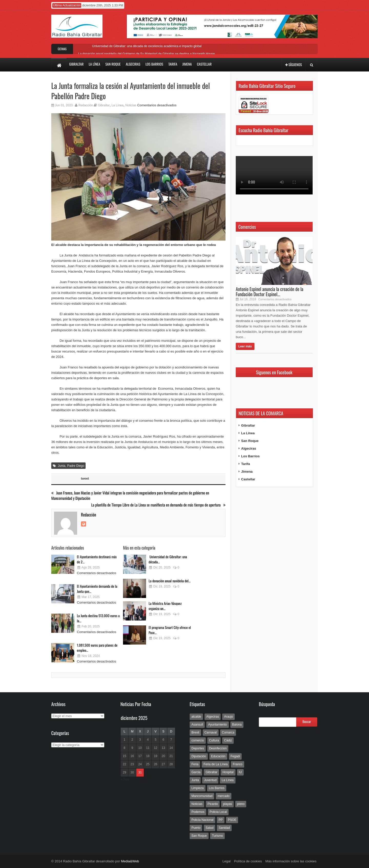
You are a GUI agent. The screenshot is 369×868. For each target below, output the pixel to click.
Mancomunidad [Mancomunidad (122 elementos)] (202, 796)
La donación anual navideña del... (170, 581)
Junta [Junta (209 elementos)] (195, 780)
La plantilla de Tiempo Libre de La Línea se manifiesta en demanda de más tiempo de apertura (158, 505)
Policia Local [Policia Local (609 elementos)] (218, 812)
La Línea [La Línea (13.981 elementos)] (228, 780)
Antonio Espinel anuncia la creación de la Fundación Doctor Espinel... (270, 292)
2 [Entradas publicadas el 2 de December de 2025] (132, 740)
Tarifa (245, 464)
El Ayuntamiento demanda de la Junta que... (97, 589)
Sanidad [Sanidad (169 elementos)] (224, 828)
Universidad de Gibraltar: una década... (168, 559)
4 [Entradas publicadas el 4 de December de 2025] (148, 740)
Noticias (131, 105)
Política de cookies (248, 861)
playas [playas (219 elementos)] (227, 804)
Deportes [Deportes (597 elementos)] (198, 748)
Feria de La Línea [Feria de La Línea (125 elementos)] (216, 764)
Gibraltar (104, 105)
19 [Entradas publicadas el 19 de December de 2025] (155, 756)
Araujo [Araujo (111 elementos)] (228, 717)
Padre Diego (76, 466)
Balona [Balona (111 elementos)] (237, 725)
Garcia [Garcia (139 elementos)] (196, 772)
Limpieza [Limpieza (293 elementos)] (198, 788)
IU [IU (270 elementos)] (240, 772)
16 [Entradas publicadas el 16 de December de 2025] (132, 756)
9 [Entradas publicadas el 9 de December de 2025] (132, 748)
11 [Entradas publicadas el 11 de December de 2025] (148, 748)
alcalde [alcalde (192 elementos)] (196, 717)
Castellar (248, 479)
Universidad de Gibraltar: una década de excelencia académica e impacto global (146, 46)
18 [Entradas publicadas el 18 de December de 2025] (148, 756)
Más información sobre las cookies (291, 861)
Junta (62, 466)
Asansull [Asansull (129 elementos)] (197, 725)
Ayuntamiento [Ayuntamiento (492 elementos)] (217, 725)
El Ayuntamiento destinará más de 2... (97, 559)
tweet (85, 478)
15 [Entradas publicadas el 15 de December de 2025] (124, 756)
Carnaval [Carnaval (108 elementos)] (211, 732)
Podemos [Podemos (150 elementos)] (198, 812)
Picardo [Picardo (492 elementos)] (213, 804)
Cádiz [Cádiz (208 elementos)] (228, 740)
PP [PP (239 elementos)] (221, 820)
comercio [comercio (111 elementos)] (198, 740)
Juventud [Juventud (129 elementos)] (210, 780)
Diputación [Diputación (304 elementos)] (199, 756)
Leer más (245, 346)
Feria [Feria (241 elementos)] (195, 764)
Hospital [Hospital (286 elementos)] (228, 772)
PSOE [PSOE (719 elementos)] (232, 820)
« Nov (125, 779)
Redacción (86, 105)
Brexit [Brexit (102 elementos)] (195, 732)
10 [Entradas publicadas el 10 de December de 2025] (140, 748)
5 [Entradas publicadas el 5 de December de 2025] (156, 740)
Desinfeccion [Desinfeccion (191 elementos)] (218, 748)
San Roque (250, 441)
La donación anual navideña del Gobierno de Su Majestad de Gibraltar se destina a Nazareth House (146, 54)
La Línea (117, 105)
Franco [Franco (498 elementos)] (237, 764)
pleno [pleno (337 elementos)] (241, 804)
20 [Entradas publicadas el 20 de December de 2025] (163, 756)
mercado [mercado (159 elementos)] (224, 796)
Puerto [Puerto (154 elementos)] (196, 828)
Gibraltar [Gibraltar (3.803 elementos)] (211, 772)
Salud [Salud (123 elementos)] (209, 828)
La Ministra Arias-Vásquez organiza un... (165, 606)
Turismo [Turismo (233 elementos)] (217, 836)
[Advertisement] (274, 590)
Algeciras (249, 448)
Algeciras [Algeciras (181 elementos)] (213, 717)
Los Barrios (250, 456)
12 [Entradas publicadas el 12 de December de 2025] (155, 748)
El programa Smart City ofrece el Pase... (170, 630)
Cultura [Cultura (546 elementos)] (214, 740)
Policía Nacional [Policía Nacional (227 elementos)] (202, 820)
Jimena (247, 472)
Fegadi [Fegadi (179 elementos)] (235, 756)
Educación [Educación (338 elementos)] (218, 756)
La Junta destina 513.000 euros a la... (98, 618)
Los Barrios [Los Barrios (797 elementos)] (217, 788)
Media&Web (130, 861)
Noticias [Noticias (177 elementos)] (197, 804)
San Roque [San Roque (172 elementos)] (199, 836)
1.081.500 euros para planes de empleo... (97, 648)
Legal (227, 861)
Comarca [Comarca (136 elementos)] (228, 732)
